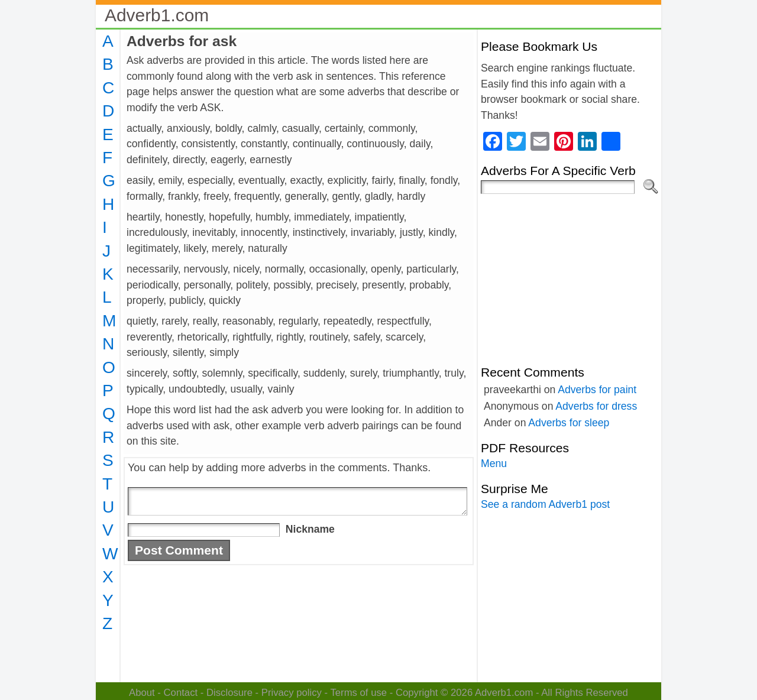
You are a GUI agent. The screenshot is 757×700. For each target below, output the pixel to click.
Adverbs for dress (596, 406)
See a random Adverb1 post (545, 504)
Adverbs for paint (597, 390)
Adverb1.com (157, 15)
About (142, 693)
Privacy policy (292, 693)
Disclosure (229, 693)
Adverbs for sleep (569, 423)
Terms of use (358, 693)
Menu (494, 464)
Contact (181, 693)
